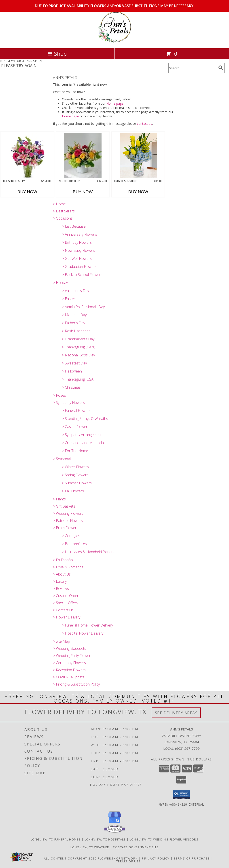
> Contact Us (63, 610)
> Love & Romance (68, 567)
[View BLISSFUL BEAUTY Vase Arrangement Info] (27, 156)
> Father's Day (73, 323)
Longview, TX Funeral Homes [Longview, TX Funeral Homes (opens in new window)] (56, 839)
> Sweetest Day (74, 363)
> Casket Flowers (76, 427)
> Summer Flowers (77, 483)
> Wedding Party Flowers (73, 656)
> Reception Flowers (69, 670)
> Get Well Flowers (77, 258)
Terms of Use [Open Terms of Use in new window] (128, 861)
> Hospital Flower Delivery (83, 633)
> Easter (69, 299)
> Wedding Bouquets (70, 648)
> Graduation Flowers (79, 267)
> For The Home (75, 451)
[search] (221, 68)
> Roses (59, 395)
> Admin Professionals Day (83, 307)
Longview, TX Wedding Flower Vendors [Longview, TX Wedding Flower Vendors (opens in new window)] (164, 839)
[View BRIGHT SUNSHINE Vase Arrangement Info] (138, 156)
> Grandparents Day (78, 339)
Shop (57, 54)
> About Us (62, 574)
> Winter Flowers (75, 467)
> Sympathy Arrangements (83, 435)
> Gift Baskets (64, 506)
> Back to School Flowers (82, 275)
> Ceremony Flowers (69, 663)
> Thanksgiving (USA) (78, 379)
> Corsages (71, 536)
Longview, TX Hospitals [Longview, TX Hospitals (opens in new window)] (105, 839)
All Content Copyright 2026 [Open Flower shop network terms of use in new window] (70, 858)
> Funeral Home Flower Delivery (87, 625)
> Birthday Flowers (77, 242)
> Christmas (71, 387)
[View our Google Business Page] (114, 823)
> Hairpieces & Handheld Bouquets (90, 552)
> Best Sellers (64, 211)
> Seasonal (62, 459)
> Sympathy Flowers (69, 402)
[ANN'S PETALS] (114, 42)
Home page (115, 103)
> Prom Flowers (66, 528)
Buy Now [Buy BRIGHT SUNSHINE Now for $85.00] (138, 192)
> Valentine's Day (75, 291)
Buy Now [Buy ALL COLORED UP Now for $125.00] (83, 192)
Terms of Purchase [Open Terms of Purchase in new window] (192, 858)
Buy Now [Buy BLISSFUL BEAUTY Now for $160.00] (27, 192)
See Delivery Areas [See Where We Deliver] (176, 713)
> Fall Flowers (73, 491)
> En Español (63, 560)
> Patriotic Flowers (68, 521)
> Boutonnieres (74, 544)
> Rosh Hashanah (76, 331)
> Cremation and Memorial (83, 443)
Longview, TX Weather (90, 847)
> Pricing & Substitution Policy (76, 684)
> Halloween (72, 371)
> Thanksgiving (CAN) (79, 347)
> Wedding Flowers (68, 513)
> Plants (59, 499)
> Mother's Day (74, 315)
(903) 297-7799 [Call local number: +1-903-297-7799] (187, 748)
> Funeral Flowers (76, 411)
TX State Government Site (136, 847)
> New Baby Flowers (78, 250)
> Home (59, 204)
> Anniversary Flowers (80, 234)
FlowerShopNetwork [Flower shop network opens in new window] (118, 858)
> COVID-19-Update (69, 677)
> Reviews (61, 589)
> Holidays (61, 283)
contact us (144, 124)
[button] (181, 795)
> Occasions (63, 218)
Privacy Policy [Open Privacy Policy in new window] (156, 858)
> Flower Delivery (67, 617)
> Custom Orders (67, 596)
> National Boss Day (78, 355)
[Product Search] (193, 68)
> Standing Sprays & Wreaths (85, 419)
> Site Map (61, 641)
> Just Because (74, 226)
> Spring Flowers (75, 475)
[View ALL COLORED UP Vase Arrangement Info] (83, 156)
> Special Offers (66, 603)
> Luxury (60, 581)
